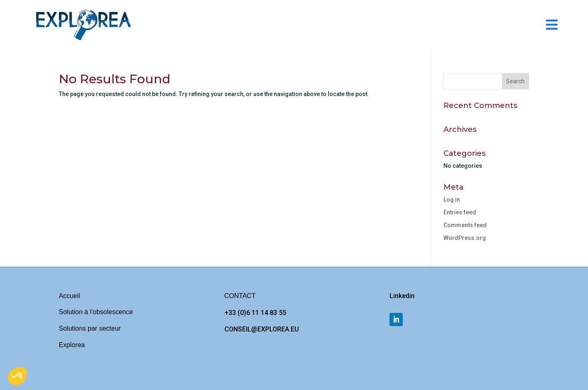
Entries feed (460, 212)
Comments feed (465, 225)
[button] (17, 376)
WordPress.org (465, 238)
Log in (452, 200)
